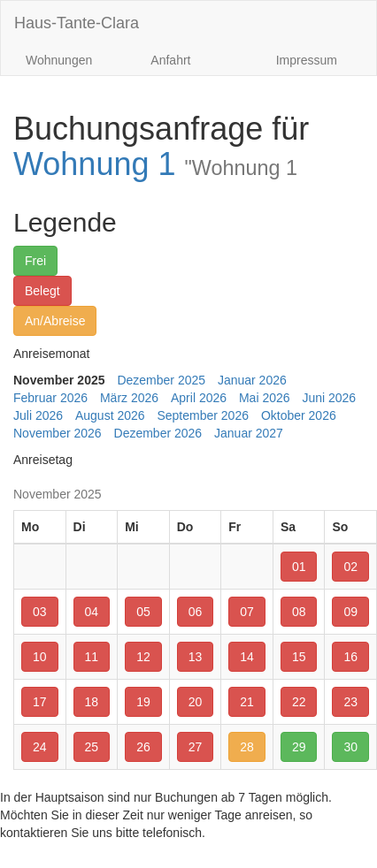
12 (143, 657)
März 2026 (129, 398)
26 (143, 747)
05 (143, 612)
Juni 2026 (329, 398)
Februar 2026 (50, 398)
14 (247, 657)
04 (92, 612)
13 (196, 657)
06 (196, 612)
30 (350, 747)
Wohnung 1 (155, 164)
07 (247, 612)
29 (299, 747)
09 (350, 612)
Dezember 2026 (158, 433)
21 (247, 702)
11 (92, 657)
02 (350, 567)
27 (196, 747)
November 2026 (58, 433)
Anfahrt (170, 60)
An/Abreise (55, 321)
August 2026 (110, 415)
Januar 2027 (249, 433)
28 (247, 747)
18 (92, 702)
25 (92, 747)
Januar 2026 (252, 380)
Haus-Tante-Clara (77, 23)
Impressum (307, 60)
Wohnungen (59, 60)
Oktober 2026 (299, 415)
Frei (35, 261)
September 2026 (203, 415)
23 (350, 702)
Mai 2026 (265, 398)
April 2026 (199, 398)
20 (196, 702)
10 (40, 657)
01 (299, 567)
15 (299, 657)
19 (143, 702)
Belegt (42, 291)
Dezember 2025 (161, 380)
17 (40, 702)
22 (299, 702)
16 (350, 657)
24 (40, 747)
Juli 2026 (38, 415)
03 (40, 612)
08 (299, 612)
